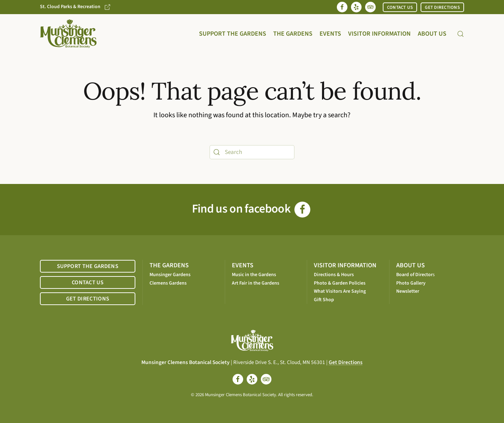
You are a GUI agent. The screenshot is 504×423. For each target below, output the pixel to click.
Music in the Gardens (254, 275)
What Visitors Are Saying (340, 291)
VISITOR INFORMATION (345, 265)
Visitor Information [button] (379, 34)
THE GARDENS (169, 265)
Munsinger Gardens (170, 275)
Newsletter (408, 291)
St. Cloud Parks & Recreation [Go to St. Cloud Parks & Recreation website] (75, 7)
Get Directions (346, 362)
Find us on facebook (251, 209)
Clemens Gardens (168, 283)
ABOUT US (411, 265)
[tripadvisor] (266, 379)
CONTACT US (400, 7)
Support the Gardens (233, 34)
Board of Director (414, 275)
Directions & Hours (334, 275)
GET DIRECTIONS (442, 7)
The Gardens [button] (293, 34)
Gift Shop (324, 300)
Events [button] (330, 34)
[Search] (252, 152)
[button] (461, 34)
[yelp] (252, 379)
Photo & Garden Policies (340, 283)
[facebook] (238, 379)
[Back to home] (68, 34)
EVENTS (243, 265)
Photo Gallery (411, 283)
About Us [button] (432, 34)
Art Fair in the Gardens (256, 283)
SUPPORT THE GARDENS (88, 266)
